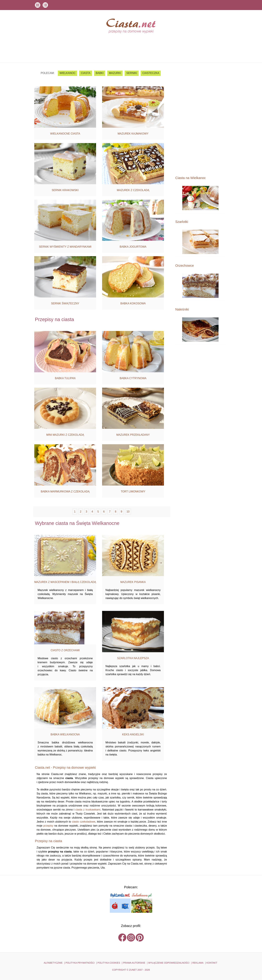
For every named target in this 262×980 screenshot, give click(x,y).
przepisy (48, 826)
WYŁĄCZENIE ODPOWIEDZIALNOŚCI (169, 963)
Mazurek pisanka (133, 582)
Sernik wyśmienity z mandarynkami (65, 247)
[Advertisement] (200, 119)
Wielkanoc (68, 73)
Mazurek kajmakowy (133, 134)
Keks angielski (133, 734)
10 (128, 512)
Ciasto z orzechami (65, 650)
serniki (132, 73)
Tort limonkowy (133, 492)
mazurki (115, 73)
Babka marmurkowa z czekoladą (65, 492)
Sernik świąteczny (65, 303)
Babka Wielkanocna (65, 734)
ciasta (86, 73)
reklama (198, 963)
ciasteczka (151, 73)
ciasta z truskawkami (88, 810)
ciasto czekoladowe (84, 822)
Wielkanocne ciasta (65, 134)
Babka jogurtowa (133, 247)
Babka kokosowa (133, 303)
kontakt (212, 963)
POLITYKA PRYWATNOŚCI (80, 963)
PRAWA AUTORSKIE (134, 963)
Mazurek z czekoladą (133, 190)
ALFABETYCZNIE (53, 963)
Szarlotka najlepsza (133, 658)
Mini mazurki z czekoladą (65, 435)
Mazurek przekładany (133, 435)
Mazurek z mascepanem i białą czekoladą (65, 582)
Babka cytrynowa (133, 378)
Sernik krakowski (65, 190)
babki (100, 73)
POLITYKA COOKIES (109, 963)
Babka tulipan (65, 378)
